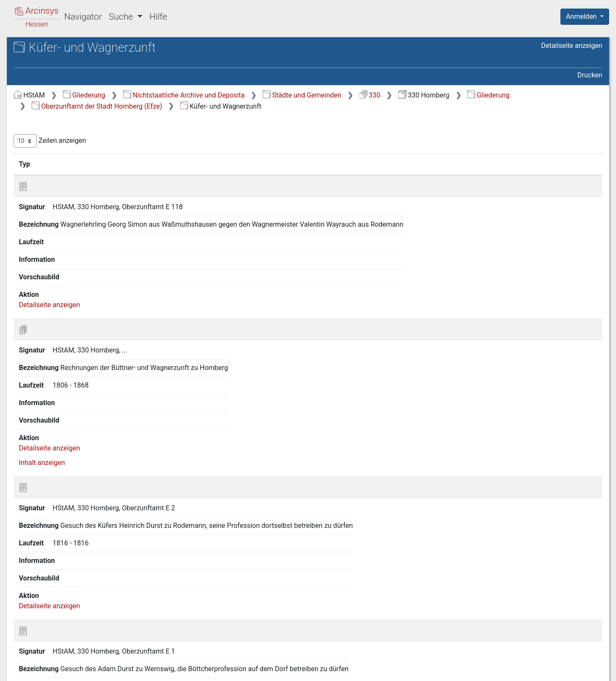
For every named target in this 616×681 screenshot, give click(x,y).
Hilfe (158, 17)
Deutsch (52, 663)
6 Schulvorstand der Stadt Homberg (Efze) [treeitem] (69, 416)
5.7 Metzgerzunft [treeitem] (63, 275)
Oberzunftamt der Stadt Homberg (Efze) (301, 106)
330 (514, 95)
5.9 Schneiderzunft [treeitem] (66, 307)
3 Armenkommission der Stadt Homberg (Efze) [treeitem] (76, 144)
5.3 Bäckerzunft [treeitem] (61, 223)
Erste (436, 626)
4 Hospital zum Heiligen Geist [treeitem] (74, 160)
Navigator (83, 17)
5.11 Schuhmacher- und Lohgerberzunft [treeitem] (73, 342)
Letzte (587, 626)
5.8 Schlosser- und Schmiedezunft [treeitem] (65, 290)
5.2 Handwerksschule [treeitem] (70, 212)
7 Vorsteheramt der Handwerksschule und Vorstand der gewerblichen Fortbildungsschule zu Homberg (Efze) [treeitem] (79, 446)
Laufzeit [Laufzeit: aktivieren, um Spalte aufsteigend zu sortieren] (413, 164)
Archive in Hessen (48, 49)
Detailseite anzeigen (572, 46)
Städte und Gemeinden (446, 95)
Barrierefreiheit (524, 669)
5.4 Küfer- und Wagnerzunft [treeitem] (79, 234)
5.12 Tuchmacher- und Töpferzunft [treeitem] (71, 363)
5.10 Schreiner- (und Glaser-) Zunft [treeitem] (80, 321)
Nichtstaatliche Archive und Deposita (328, 95)
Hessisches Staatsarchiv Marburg (80, 58)
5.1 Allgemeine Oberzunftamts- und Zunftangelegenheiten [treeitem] (84, 196)
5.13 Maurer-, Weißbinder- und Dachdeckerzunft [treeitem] (83, 384)
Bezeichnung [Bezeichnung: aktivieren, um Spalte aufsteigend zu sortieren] (287, 164)
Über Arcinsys (395, 669)
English (20, 663)
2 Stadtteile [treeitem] (47, 129)
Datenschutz (459, 669)
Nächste (555, 626)
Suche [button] (122, 17)
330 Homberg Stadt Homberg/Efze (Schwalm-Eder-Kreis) (81, 76)
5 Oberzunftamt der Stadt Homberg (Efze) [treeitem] (68, 175)
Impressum (588, 669)
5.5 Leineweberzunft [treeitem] (68, 244)
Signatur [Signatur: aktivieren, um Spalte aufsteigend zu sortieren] (208, 164)
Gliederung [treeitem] (37, 108)
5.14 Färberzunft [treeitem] (62, 400)
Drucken (590, 75)
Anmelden (582, 16)
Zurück (464, 626)
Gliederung (228, 95)
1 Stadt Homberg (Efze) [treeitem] (65, 118)
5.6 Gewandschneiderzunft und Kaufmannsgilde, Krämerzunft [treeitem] (84, 259)
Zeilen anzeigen (194, 141)
